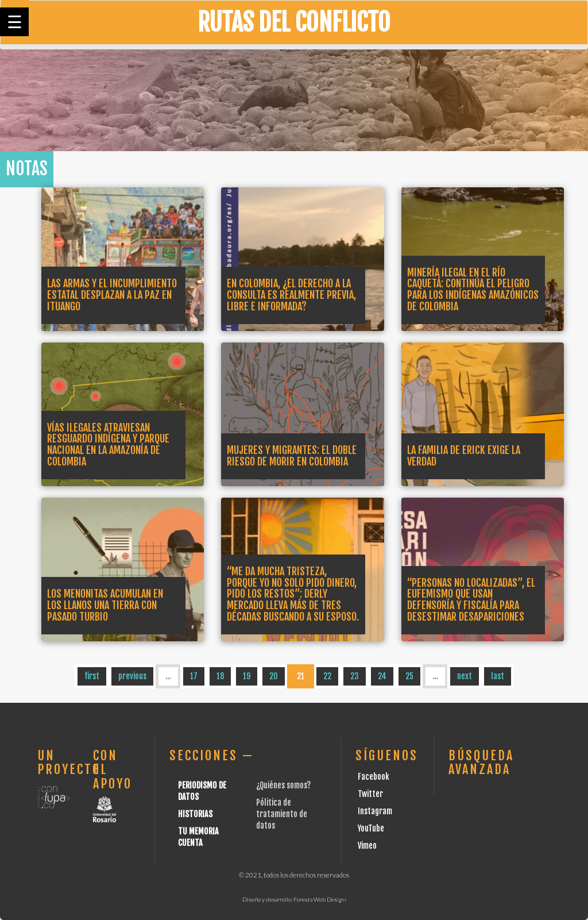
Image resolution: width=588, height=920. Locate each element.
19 (247, 676)
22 (327, 676)
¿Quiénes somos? (283, 785)
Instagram (375, 811)
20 (274, 676)
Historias (195, 814)
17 (194, 676)
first (92, 676)
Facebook (374, 777)
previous (132, 676)
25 (409, 676)
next (465, 676)
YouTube (371, 828)
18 (220, 676)
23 (355, 676)
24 (382, 676)
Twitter (370, 794)
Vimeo (367, 846)
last (498, 676)
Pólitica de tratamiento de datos (282, 814)
